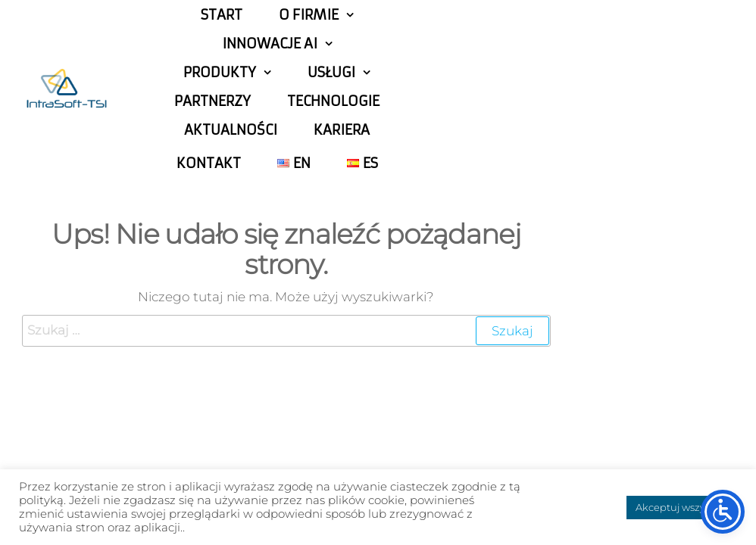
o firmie (309, 15)
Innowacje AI (270, 44)
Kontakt (209, 163)
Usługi (331, 73)
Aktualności (231, 130)
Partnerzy (212, 101)
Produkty (220, 73)
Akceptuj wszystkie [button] (682, 507)
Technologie (333, 101)
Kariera (342, 130)
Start (222, 15)
